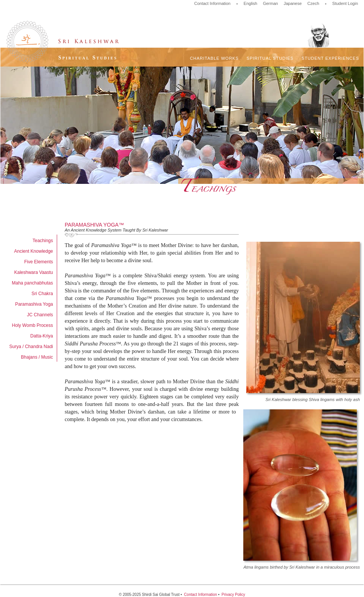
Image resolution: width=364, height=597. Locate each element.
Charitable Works (214, 58)
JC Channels (40, 315)
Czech (313, 3)
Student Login (345, 3)
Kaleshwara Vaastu (33, 272)
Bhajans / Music (37, 357)
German (271, 3)
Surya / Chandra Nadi (31, 347)
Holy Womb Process (33, 325)
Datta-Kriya (42, 336)
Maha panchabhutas (32, 283)
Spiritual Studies (270, 58)
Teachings (43, 241)
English (250, 3)
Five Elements (39, 262)
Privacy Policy (233, 595)
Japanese (293, 3)
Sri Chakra (42, 294)
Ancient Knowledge (33, 251)
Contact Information (212, 3)
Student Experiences (330, 58)
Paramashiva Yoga (34, 304)
